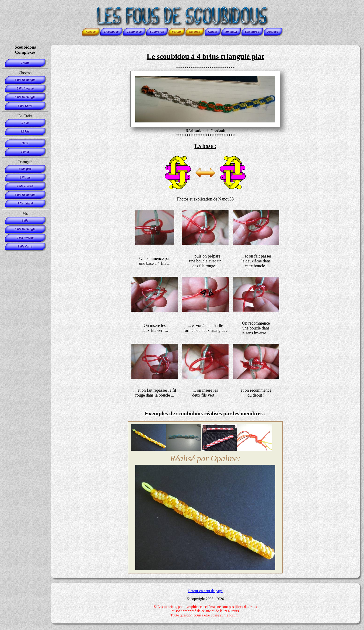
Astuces (273, 32)
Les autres (252, 32)
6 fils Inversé (25, 89)
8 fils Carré (25, 106)
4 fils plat (25, 169)
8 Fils (25, 123)
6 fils (25, 221)
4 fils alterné (25, 186)
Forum (176, 32)
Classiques (111, 32)
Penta (25, 152)
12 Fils (25, 132)
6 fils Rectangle (25, 80)
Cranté (25, 63)
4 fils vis (25, 178)
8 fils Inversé (25, 238)
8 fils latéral (25, 204)
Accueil (91, 32)
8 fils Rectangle (25, 97)
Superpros (157, 32)
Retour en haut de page (205, 591)
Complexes (134, 32)
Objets (212, 32)
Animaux (231, 32)
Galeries (194, 32)
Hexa (25, 143)
